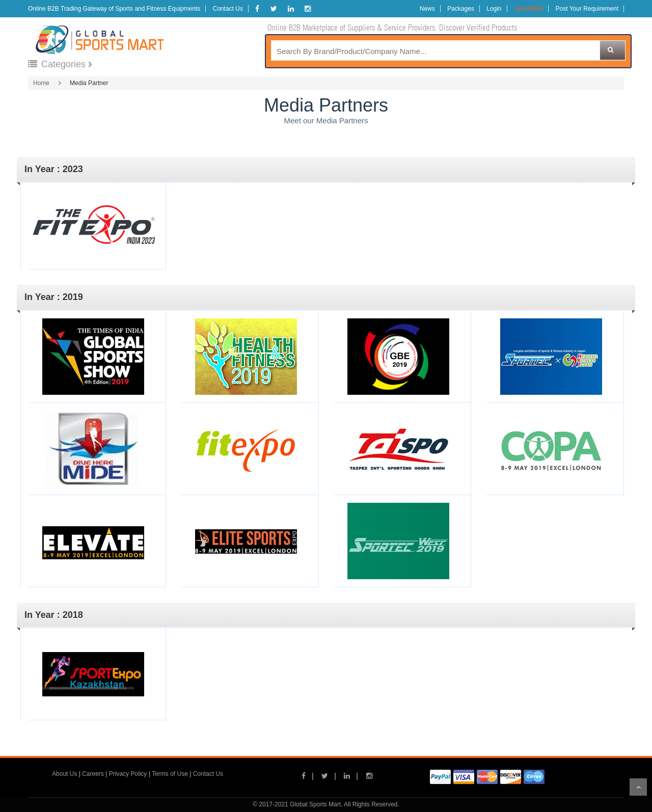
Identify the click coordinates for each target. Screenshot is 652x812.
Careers (93, 774)
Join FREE (528, 9)
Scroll (638, 787)
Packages (461, 9)
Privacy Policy (128, 774)
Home (41, 83)
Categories (58, 64)
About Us (64, 774)
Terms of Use (170, 774)
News (427, 9)
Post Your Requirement (587, 9)
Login (494, 9)
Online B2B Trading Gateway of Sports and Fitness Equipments (114, 9)
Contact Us (228, 9)
